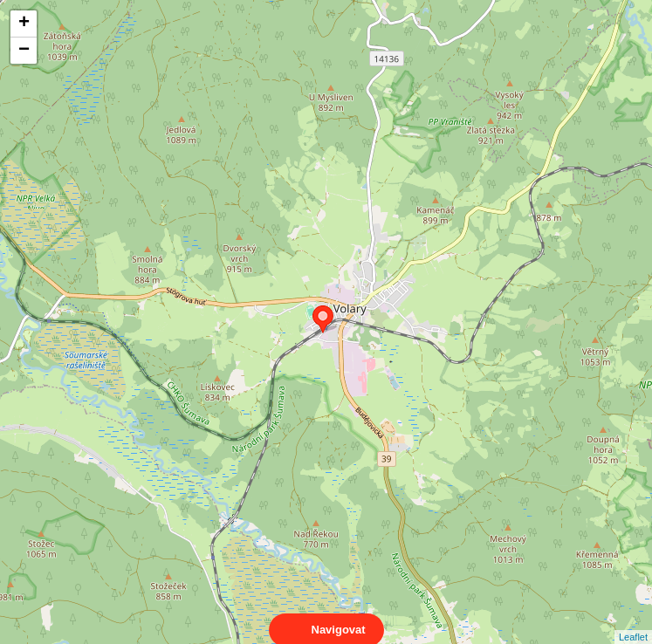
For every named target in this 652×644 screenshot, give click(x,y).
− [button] (24, 51)
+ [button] (24, 24)
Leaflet (633, 621)
